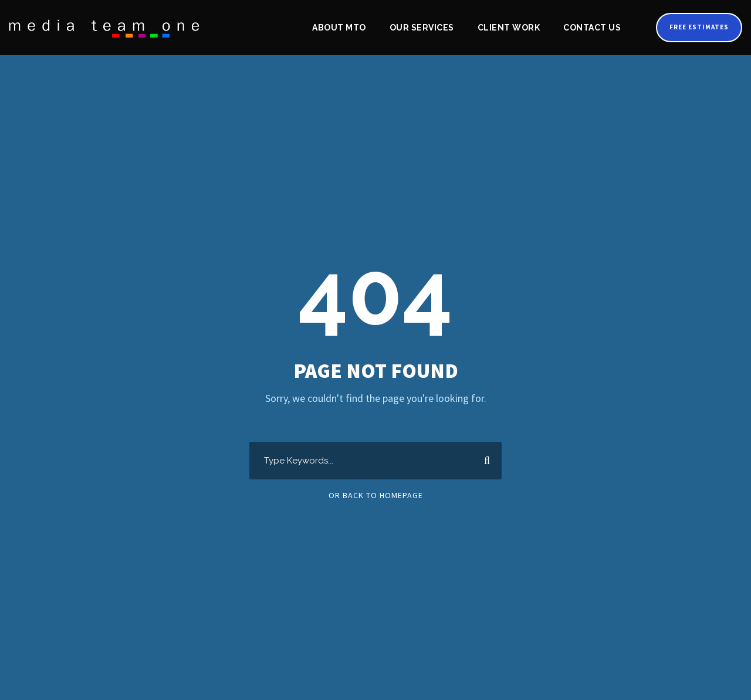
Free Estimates (697, 27)
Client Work (506, 28)
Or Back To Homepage (376, 495)
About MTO (337, 28)
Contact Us (588, 28)
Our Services (420, 28)
